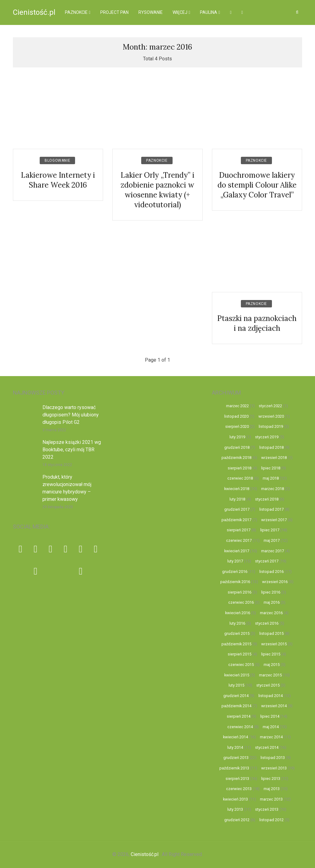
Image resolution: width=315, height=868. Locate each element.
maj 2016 (272, 602)
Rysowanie (151, 12)
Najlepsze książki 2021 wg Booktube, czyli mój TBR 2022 (72, 450)
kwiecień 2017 (237, 551)
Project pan (114, 12)
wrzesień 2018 (274, 458)
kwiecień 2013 (235, 799)
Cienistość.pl (34, 12)
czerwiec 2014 (240, 727)
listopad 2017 (271, 509)
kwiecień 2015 (237, 675)
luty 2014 (235, 747)
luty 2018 (237, 499)
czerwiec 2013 (239, 789)
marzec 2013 (271, 799)
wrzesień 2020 (271, 416)
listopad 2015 (271, 633)
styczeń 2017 (267, 561)
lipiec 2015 (271, 654)
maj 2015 (272, 665)
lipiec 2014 (270, 716)
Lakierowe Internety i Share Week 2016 (58, 180)
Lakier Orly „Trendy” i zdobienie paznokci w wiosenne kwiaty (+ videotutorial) (157, 190)
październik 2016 (235, 582)
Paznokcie (76, 12)
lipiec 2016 (271, 592)
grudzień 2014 (236, 696)
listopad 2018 (271, 447)
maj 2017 (272, 540)
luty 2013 (235, 809)
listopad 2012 (271, 820)
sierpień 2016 (239, 592)
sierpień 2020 (237, 426)
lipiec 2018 (271, 468)
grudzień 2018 (237, 447)
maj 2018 (271, 478)
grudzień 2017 (237, 509)
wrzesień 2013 (274, 768)
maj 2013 (272, 789)
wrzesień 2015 (274, 644)
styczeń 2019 (267, 437)
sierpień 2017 (239, 530)
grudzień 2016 (235, 572)
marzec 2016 (271, 613)
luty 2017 (235, 561)
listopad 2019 (271, 426)
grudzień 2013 (236, 758)
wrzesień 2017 (274, 520)
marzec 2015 (270, 675)
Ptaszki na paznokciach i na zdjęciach (257, 323)
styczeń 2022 (270, 406)
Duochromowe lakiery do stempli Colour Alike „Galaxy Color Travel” (257, 185)
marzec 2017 (273, 551)
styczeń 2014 (267, 747)
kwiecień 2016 (238, 613)
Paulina (209, 12)
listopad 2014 (271, 696)
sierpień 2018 (239, 468)
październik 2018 (236, 458)
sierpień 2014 (239, 716)
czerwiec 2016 (241, 602)
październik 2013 (234, 768)
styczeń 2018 (267, 499)
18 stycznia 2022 (57, 465)
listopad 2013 (273, 758)
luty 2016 (237, 623)
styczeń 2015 (268, 685)
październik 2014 (236, 706)
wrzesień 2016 (275, 582)
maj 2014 (271, 727)
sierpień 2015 (239, 654)
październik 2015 (236, 644)
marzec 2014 (271, 737)
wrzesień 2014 (274, 706)
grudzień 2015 (237, 633)
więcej (180, 12)
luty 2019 (237, 437)
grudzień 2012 (237, 820)
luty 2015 (236, 685)
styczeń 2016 (267, 623)
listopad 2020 (236, 416)
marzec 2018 (273, 489)
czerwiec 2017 (239, 540)
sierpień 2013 (237, 779)
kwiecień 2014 (235, 737)
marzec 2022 (237, 406)
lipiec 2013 (271, 779)
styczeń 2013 (267, 809)
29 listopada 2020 (58, 507)
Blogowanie (57, 160)
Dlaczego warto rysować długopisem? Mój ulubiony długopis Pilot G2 (71, 415)
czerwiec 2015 (241, 665)
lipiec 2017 (270, 530)
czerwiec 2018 (240, 478)
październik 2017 (236, 520)
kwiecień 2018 (237, 489)
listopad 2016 (271, 572)
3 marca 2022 (54, 430)
